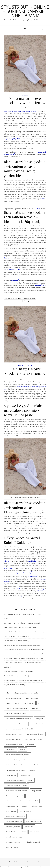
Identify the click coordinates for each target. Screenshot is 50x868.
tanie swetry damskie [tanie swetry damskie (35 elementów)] (13, 827)
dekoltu (7, 258)
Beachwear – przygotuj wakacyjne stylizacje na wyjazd (22, 623)
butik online (8, 568)
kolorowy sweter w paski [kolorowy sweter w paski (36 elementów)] (14, 744)
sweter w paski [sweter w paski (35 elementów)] (11, 811)
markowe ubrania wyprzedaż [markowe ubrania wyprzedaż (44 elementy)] (15, 770)
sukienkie (40, 591)
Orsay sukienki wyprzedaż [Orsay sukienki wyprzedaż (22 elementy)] (14, 796)
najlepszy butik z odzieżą (23, 573)
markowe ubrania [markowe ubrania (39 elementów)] (33, 765)
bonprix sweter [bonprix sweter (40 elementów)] (29, 703)
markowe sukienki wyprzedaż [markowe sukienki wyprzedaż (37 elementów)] (15, 760)
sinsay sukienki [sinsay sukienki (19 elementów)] (19, 801)
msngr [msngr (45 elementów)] (31, 780)
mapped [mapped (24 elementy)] (23, 750)
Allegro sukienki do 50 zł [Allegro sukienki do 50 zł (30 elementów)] (14, 698)
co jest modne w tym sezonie (13, 301)
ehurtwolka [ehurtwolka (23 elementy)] (36, 708)
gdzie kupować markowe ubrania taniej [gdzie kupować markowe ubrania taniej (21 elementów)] (18, 719)
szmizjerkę (33, 561)
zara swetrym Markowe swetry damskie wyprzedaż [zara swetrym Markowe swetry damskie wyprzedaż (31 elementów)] (23, 842)
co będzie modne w (30, 298)
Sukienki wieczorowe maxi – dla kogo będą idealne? (21, 627)
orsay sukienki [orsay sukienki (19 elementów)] (36, 791)
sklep (38, 209)
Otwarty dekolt (16, 270)
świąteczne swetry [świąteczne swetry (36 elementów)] (12, 847)
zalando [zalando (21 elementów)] (23, 832)
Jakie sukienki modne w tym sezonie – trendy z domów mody (24, 632)
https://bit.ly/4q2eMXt (13, 139)
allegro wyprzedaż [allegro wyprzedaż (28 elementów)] (32, 698)
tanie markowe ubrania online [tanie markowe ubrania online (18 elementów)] (15, 816)
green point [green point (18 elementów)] (9, 724)
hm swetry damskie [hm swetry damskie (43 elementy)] (38, 724)
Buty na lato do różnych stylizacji (14, 685)
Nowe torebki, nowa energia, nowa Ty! (16, 641)
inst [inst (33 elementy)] (7, 729)
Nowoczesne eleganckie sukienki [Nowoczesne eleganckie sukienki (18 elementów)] (16, 791)
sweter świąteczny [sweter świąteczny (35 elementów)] (26, 811)
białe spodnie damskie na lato (13, 298)
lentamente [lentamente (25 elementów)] (30, 744)
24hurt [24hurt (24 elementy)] (8, 693)
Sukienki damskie (25, 365)
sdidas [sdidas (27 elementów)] (8, 801)
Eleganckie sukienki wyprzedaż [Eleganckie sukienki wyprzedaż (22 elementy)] (16, 713)
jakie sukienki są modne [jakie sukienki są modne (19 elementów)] (13, 739)
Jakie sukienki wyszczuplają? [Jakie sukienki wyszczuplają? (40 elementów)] (35, 739)
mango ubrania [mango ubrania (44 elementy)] (10, 750)
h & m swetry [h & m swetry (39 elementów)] (22, 724)
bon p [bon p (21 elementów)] (17, 703)
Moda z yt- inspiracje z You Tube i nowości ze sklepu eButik (23, 658)
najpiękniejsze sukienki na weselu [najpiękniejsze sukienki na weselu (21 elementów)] (16, 785)
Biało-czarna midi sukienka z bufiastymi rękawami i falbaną (23, 680)
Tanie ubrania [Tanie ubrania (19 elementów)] (29, 827)
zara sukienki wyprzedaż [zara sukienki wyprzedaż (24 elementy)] (14, 837)
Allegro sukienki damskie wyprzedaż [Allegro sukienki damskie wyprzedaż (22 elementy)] (26, 693)
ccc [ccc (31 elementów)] (39, 703)
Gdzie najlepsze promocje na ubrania (34, 301)
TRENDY (25, 95)
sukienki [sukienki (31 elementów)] (25, 806)
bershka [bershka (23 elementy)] (8, 703)
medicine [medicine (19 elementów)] (32, 770)
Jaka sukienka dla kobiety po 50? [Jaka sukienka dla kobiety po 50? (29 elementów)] (23, 729)
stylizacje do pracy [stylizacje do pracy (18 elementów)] (12, 806)
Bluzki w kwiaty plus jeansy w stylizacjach (17, 676)
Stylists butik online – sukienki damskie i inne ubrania (25, 11)
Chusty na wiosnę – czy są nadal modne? (17, 636)
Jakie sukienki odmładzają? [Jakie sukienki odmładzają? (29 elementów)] (35, 734)
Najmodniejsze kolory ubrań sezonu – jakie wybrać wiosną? (23, 654)
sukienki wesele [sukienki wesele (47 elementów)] (37, 806)
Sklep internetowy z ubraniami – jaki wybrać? (18, 671)
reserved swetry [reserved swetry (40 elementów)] (33, 796)
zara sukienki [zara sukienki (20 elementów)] (34, 832)
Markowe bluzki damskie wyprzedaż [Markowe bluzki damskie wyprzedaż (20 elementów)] (17, 755)
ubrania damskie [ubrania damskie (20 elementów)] (11, 832)
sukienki (42, 199)
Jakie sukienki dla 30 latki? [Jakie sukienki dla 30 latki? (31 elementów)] (14, 734)
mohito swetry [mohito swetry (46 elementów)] (25, 775)
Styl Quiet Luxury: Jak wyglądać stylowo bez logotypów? (22, 645)
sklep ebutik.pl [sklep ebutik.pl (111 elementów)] (33, 801)
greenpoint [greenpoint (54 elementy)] (39, 719)
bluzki (18, 588)
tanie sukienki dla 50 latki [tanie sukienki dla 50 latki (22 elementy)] (14, 821)
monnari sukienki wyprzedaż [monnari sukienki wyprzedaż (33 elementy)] (15, 780)
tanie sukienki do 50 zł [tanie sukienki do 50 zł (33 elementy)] (33, 821)
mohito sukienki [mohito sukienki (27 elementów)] (11, 775)
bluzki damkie (33, 577)
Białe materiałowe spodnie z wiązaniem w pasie (20, 111)
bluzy (44, 139)
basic (45, 285)
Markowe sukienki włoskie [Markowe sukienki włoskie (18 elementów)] (14, 765)
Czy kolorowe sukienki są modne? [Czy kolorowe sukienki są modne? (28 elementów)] (17, 708)
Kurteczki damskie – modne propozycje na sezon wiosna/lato (24, 649)
